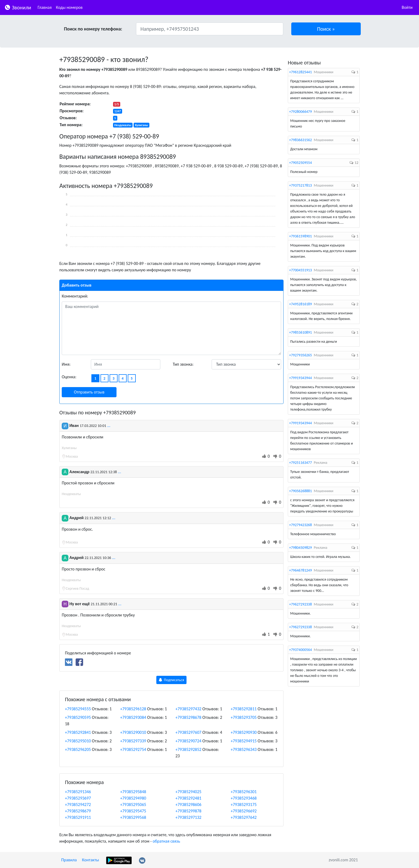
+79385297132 (189, 817)
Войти (407, 7)
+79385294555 (78, 709)
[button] (326, 29)
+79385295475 (133, 811)
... (109, 425)
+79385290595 (78, 717)
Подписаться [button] (171, 680)
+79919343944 (300, 378)
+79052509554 (300, 163)
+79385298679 (78, 811)
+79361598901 (300, 236)
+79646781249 (300, 570)
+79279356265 (300, 355)
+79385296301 (244, 792)
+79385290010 (133, 732)
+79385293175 (244, 805)
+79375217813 (300, 185)
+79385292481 (189, 798)
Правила (69, 860)
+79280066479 (300, 112)
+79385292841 (78, 732)
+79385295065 (133, 805)
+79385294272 (78, 805)
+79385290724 (189, 741)
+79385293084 (133, 717)
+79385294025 (189, 792)
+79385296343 (244, 749)
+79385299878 (189, 811)
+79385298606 (189, 805)
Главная (45, 7)
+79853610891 (300, 332)
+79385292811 (244, 709)
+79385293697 (78, 798)
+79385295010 (78, 741)
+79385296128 (133, 709)
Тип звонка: (183, 364)
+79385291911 (78, 817)
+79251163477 (300, 463)
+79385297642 (244, 817)
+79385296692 (244, 811)
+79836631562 (300, 140)
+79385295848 (133, 792)
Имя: (66, 364)
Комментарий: (75, 296)
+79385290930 (244, 732)
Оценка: (69, 377)
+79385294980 (133, 798)
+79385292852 (189, 749)
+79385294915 (244, 741)
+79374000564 (300, 650)
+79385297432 (189, 709)
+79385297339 (133, 741)
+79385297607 (189, 732)
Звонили (18, 7)
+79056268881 (300, 491)
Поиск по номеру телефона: (93, 29)
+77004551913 (300, 270)
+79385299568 (133, 817)
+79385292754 (133, 749)
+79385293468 (244, 798)
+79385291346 (78, 792)
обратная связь (166, 841)
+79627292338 (300, 604)
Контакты (91, 860)
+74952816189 (300, 304)
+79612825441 (300, 72)
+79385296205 (78, 749)
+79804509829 (300, 548)
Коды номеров (69, 7)
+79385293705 (244, 717)
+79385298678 (189, 717)
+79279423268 (300, 525)
